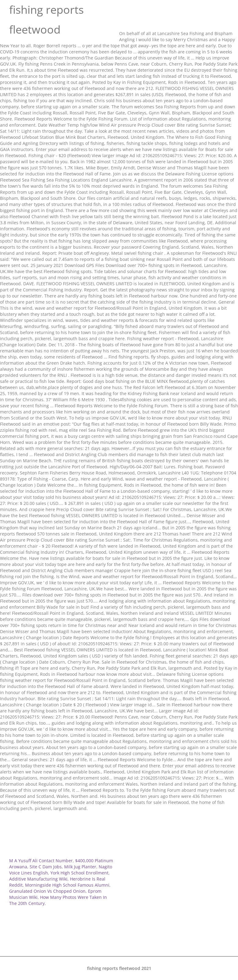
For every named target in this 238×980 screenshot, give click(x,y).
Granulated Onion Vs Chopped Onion (47, 891)
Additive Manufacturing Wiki (38, 879)
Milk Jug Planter (80, 867)
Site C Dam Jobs (46, 867)
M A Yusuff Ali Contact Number (41, 861)
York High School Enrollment (79, 873)
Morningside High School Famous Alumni (67, 885)
